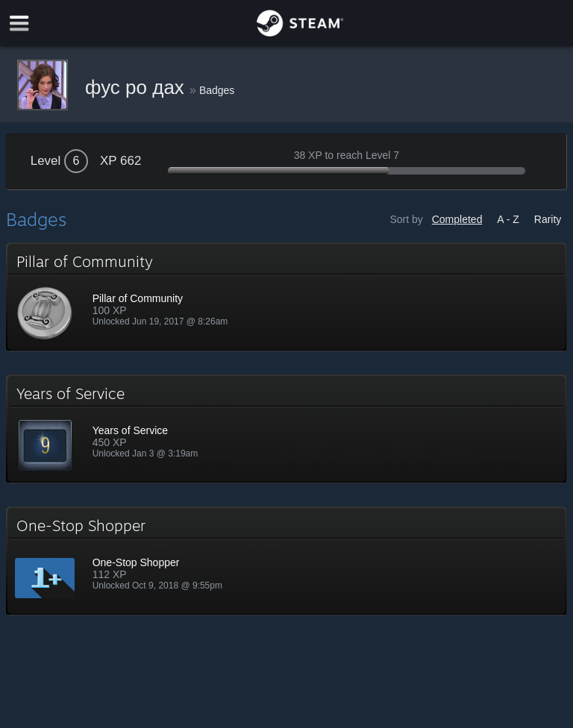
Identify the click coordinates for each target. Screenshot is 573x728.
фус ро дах (137, 87)
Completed (457, 219)
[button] (287, 297)
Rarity (548, 219)
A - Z (508, 219)
